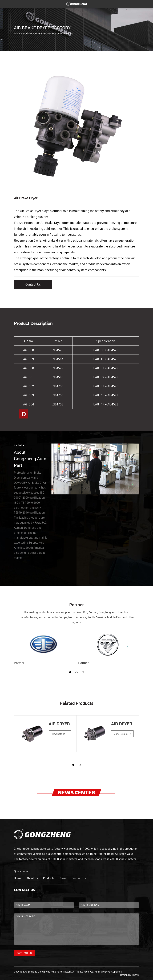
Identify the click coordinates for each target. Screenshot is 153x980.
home (18, 878)
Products (27, 33)
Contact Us (33, 284)
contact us (79, 878)
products (49, 878)
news (63, 878)
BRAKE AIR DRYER (45, 33)
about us (32, 878)
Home (17, 33)
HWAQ (136, 975)
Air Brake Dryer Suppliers (108, 972)
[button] (70, 672)
